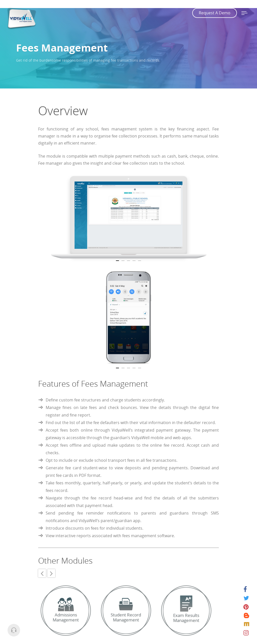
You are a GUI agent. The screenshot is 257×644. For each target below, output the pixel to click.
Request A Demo (215, 13)
